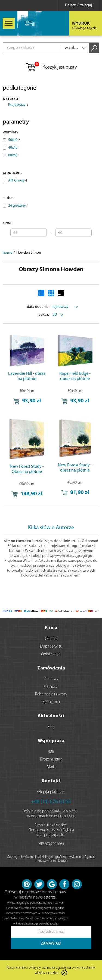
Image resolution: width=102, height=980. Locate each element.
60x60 (14, 155)
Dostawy (51, 679)
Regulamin (51, 702)
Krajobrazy (18, 105)
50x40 (14, 140)
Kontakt (51, 781)
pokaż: (44, 315)
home (7, 253)
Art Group (18, 181)
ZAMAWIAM (51, 944)
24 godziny (18, 206)
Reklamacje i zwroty (51, 694)
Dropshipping (51, 760)
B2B (51, 752)
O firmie (51, 639)
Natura (10, 99)
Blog (51, 727)
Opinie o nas (51, 654)
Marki (51, 767)
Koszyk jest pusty (51, 68)
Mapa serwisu (51, 647)
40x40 (14, 148)
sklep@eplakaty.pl (51, 792)
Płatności (51, 687)
